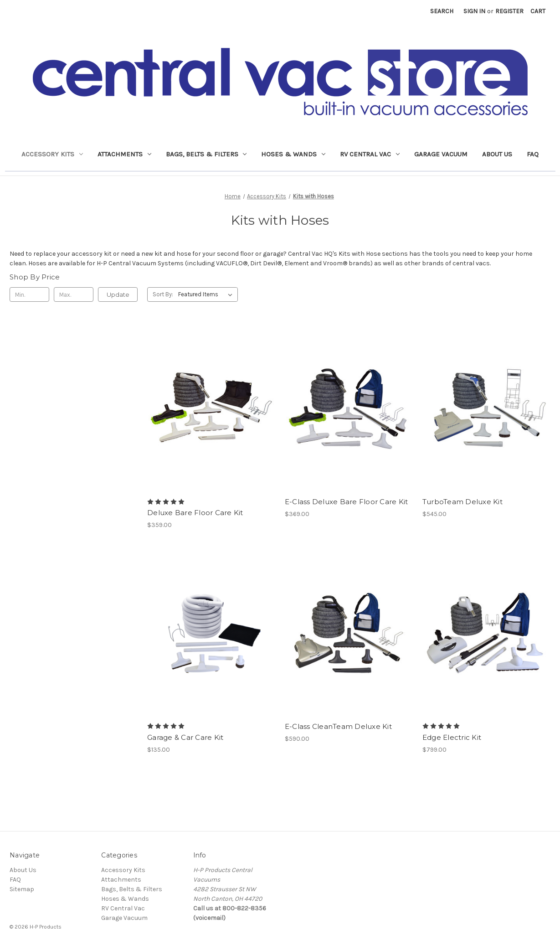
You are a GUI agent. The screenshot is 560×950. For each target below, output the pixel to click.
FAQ (533, 154)
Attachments (124, 154)
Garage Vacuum (441, 154)
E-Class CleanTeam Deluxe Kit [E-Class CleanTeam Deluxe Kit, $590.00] (338, 726)
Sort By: (163, 294)
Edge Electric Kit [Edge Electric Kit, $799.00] (452, 737)
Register (509, 11)
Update (118, 294)
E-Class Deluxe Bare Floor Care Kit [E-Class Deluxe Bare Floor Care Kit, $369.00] (347, 502)
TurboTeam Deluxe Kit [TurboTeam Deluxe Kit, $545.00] (462, 502)
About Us (497, 154)
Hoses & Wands (293, 154)
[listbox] (207, 294)
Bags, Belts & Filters (206, 154)
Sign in (474, 11)
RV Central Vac (370, 154)
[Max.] (74, 294)
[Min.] (29, 294)
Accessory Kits (52, 154)
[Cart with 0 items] (538, 11)
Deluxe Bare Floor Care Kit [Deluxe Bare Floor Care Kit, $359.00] (195, 513)
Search (442, 11)
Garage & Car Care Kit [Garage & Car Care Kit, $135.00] (185, 737)
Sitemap (22, 889)
